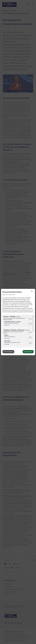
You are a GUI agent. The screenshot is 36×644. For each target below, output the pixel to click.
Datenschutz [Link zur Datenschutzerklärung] (12, 294)
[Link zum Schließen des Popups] (32, 292)
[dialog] (18, 322)
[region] (18, 331)
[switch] (30, 319)
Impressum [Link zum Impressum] (5, 294)
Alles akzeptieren (28, 352)
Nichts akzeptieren (8, 352)
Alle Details (7, 325)
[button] (28, 319)
